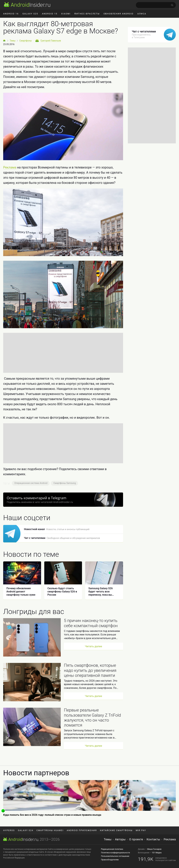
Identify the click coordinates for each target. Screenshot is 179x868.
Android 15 (50, 14)
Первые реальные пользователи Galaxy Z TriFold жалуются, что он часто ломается (92, 718)
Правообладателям (110, 860)
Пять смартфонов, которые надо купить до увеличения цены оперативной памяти (90, 670)
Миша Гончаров (154, 849)
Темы (108, 839)
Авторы (120, 839)
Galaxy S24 (26, 830)
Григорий (51, 41)
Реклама (10, 167)
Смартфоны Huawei (50, 830)
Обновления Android (119, 14)
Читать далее (93, 646)
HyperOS (9, 830)
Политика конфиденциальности (115, 853)
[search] (156, 5)
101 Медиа (157, 853)
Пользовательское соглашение (115, 856)
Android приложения (82, 830)
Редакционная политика (112, 849)
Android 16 (11, 14)
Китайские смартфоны (116, 830)
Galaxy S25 (30, 14)
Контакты (153, 839)
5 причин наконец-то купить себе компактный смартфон (91, 623)
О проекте (136, 839)
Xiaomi (66, 14)
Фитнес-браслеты (87, 14)
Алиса (142, 14)
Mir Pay (141, 830)
